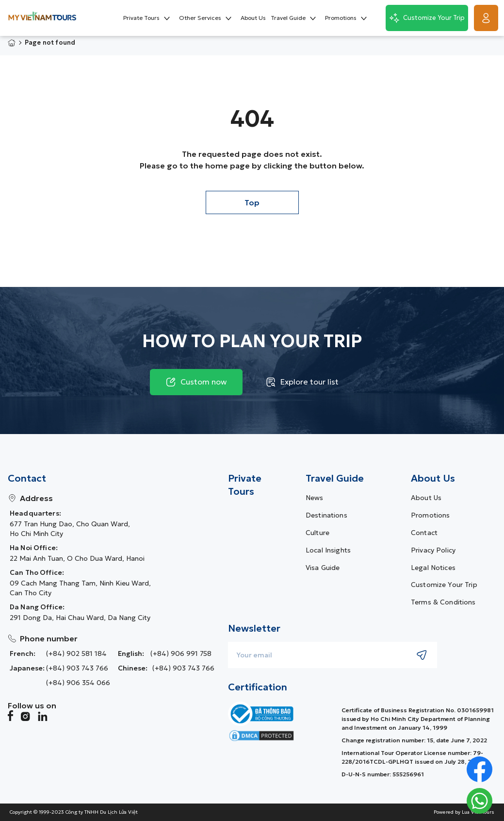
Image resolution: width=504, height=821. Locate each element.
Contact (424, 533)
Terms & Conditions (443, 602)
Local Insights (328, 550)
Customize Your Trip (444, 585)
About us (426, 498)
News (315, 498)
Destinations (326, 515)
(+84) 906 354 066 (78, 683)
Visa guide (323, 568)
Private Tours (245, 485)
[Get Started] (486, 18)
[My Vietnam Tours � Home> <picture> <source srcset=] (42, 18)
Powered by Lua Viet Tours (464, 812)
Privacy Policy (433, 550)
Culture (317, 533)
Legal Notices (433, 568)
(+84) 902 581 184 (76, 653)
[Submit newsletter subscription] (422, 655)
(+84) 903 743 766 (77, 668)
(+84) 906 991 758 (181, 653)
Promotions (430, 515)
